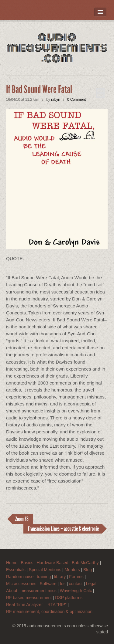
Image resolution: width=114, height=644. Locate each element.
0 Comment (76, 100)
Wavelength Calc (76, 591)
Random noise (20, 577)
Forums (76, 577)
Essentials (16, 570)
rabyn (56, 100)
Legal (91, 584)
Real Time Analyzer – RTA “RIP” (36, 605)
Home (12, 563)
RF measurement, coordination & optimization (49, 612)
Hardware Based (53, 563)
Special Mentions (45, 570)
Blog (88, 570)
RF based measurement (29, 598)
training (44, 577)
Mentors (72, 570)
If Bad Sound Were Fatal (39, 90)
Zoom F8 (22, 519)
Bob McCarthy (85, 563)
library (60, 577)
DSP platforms (69, 598)
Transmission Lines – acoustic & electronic (63, 529)
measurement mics (39, 591)
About (12, 591)
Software (48, 584)
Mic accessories (21, 584)
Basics (27, 563)
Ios (63, 584)
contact (76, 584)
